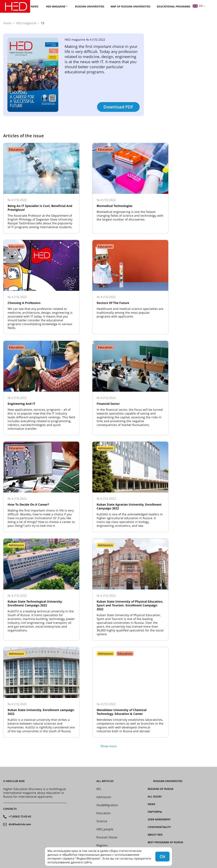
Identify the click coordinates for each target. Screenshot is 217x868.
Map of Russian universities (131, 6)
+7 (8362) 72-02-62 (20, 817)
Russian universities (90, 6)
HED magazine (56, 6)
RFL (99, 789)
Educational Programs (174, 6)
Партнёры (155, 812)
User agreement (159, 819)
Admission (104, 797)
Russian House (107, 837)
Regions (102, 845)
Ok (162, 856)
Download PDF (118, 107)
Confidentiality (159, 827)
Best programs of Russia (165, 842)
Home (7, 23)
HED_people (105, 829)
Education (104, 813)
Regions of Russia (161, 789)
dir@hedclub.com (20, 824)
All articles (105, 781)
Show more (109, 746)
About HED (155, 835)
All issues (155, 797)
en (198, 6)
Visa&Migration (107, 805)
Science (102, 821)
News (35, 6)
